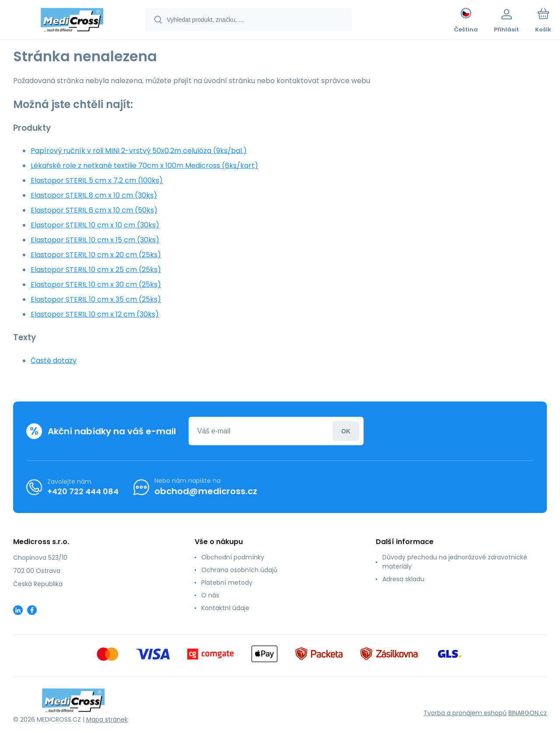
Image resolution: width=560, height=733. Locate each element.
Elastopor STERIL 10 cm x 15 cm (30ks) (95, 240)
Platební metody (227, 583)
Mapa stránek (107, 719)
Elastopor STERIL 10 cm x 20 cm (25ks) (96, 255)
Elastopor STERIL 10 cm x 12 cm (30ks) (95, 314)
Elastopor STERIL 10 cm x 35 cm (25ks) (96, 299)
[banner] (72, 21)
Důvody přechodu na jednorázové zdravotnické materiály (455, 562)
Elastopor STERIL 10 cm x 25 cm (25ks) (96, 270)
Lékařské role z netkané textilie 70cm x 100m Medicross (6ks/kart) (144, 166)
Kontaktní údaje (225, 608)
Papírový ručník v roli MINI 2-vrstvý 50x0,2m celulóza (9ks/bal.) (139, 151)
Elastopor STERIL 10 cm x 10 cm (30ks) (95, 225)
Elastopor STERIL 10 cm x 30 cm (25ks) (96, 284)
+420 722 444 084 (83, 491)
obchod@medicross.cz (206, 491)
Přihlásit (346, 431)
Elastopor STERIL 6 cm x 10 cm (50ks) (94, 210)
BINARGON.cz (528, 713)
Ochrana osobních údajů (239, 570)
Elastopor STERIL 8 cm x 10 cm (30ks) (94, 195)
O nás (210, 595)
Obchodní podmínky (233, 557)
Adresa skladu (403, 579)
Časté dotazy (54, 361)
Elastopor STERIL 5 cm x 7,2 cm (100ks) (97, 180)
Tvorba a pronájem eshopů (465, 713)
